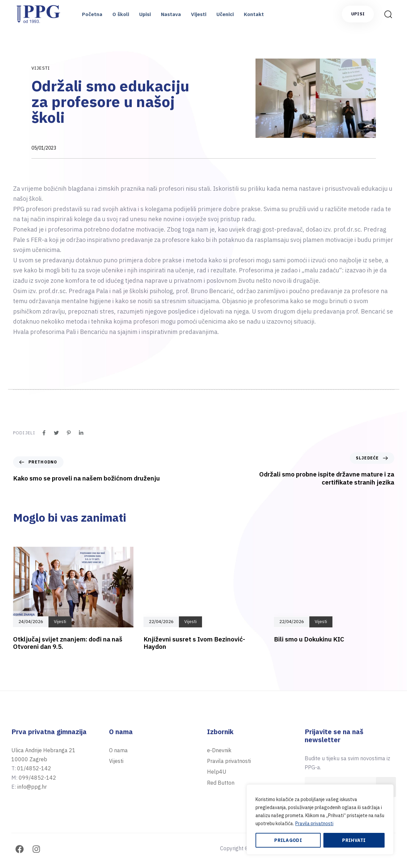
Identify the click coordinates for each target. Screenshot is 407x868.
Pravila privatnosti (314, 823)
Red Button (221, 783)
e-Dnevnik (219, 750)
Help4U (217, 772)
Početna (92, 14)
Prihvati (354, 840)
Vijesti (199, 14)
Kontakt (254, 14)
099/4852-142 (37, 778)
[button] (388, 14)
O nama (118, 750)
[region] (320, 819)
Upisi (145, 14)
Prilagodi (288, 840)
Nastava (171, 14)
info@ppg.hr (32, 787)
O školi (121, 14)
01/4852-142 (34, 768)
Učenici (225, 14)
